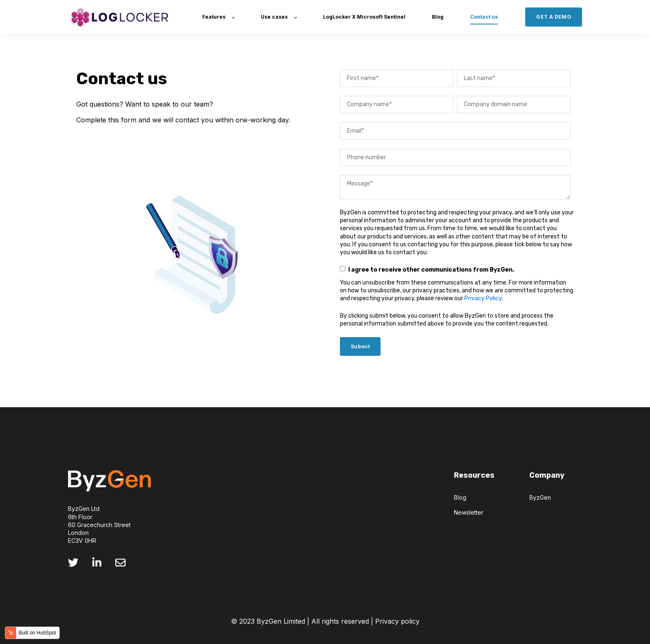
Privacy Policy (483, 298)
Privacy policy (397, 621)
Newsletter (469, 512)
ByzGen (540, 497)
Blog (460, 497)
